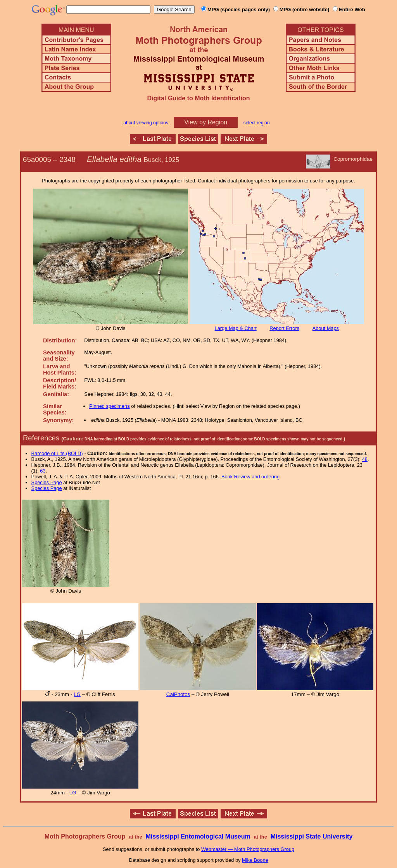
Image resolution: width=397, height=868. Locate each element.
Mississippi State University (312, 836)
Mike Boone (255, 860)
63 (43, 471)
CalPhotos (178, 694)
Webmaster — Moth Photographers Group (248, 849)
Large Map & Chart (236, 328)
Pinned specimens (110, 406)
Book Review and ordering (250, 477)
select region (257, 123)
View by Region (206, 122)
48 (365, 459)
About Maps (326, 328)
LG (77, 694)
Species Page (47, 482)
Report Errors (284, 328)
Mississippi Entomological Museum (198, 836)
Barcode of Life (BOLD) (57, 453)
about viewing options (146, 123)
